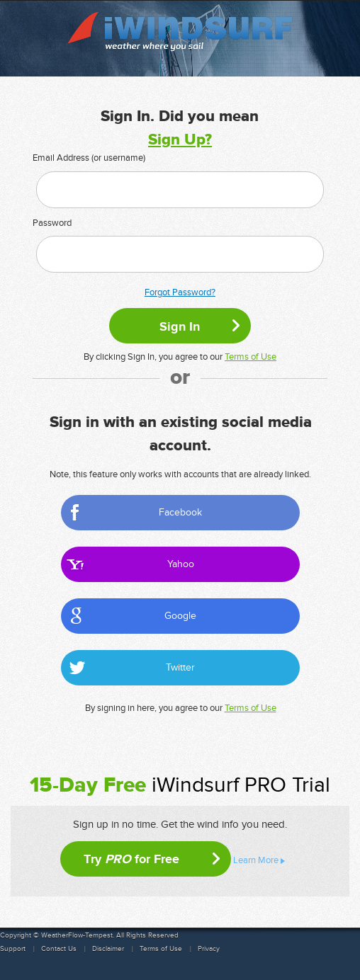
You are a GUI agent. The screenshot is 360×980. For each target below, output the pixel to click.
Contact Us (59, 949)
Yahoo (181, 564)
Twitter (180, 667)
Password (52, 223)
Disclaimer (108, 949)
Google (180, 616)
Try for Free (131, 859)
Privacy (209, 949)
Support (13, 949)
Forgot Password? (180, 292)
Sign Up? (180, 140)
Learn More (256, 860)
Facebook (180, 512)
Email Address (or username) (89, 158)
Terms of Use (251, 357)
